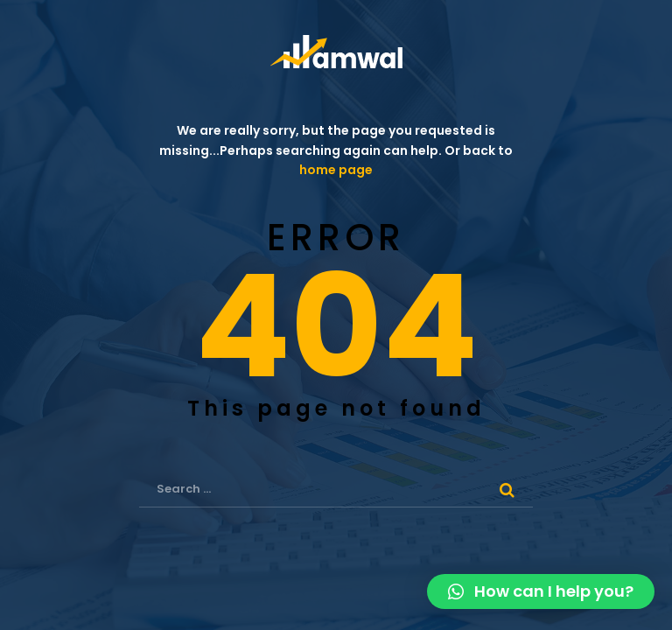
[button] (541, 591)
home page (336, 170)
